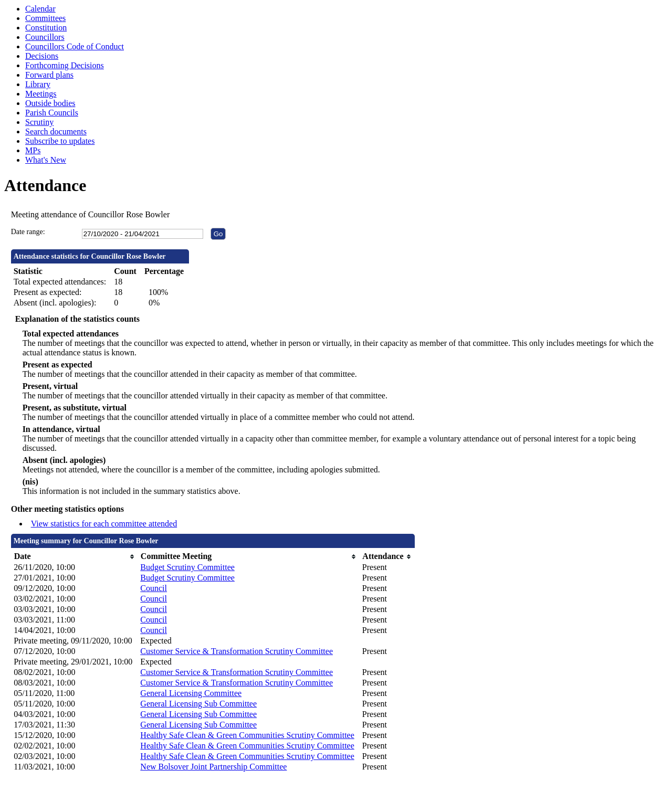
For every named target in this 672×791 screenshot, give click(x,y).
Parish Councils (52, 113)
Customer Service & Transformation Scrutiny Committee (237, 651)
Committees (45, 18)
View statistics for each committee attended (104, 524)
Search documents (56, 131)
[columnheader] (74, 557)
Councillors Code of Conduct (75, 46)
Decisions (42, 56)
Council (154, 588)
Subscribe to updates (60, 141)
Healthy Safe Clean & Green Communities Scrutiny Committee (247, 735)
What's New (46, 160)
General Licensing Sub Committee (198, 704)
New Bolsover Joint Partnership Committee (213, 767)
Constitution (46, 28)
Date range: (28, 232)
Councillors (45, 37)
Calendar (40, 9)
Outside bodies (50, 103)
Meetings (41, 94)
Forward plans (49, 75)
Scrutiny (39, 122)
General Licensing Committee (191, 693)
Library (38, 84)
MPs (33, 150)
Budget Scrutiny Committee (187, 567)
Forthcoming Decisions (65, 65)
